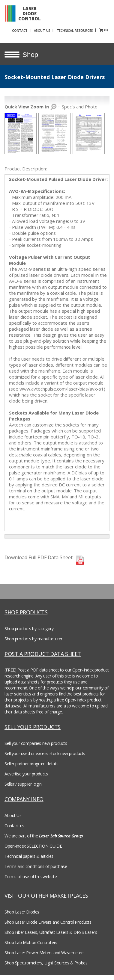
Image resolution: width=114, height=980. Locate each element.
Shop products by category (29, 628)
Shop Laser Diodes (22, 911)
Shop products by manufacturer (33, 638)
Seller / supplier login (23, 783)
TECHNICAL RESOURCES (85, 30)
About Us (13, 815)
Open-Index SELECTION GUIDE (33, 845)
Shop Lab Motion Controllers (31, 942)
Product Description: (26, 168)
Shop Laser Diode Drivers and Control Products (48, 921)
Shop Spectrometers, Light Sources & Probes (46, 962)
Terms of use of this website (31, 876)
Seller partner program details (31, 763)
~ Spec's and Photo (51, 106)
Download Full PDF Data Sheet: (39, 556)
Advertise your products (26, 773)
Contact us (14, 825)
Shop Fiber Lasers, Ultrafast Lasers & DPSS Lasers (51, 931)
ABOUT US (52, 30)
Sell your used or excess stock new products (45, 753)
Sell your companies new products (36, 742)
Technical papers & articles (29, 855)
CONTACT (30, 30)
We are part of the (44, 835)
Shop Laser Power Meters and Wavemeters (45, 952)
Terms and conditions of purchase (36, 865)
